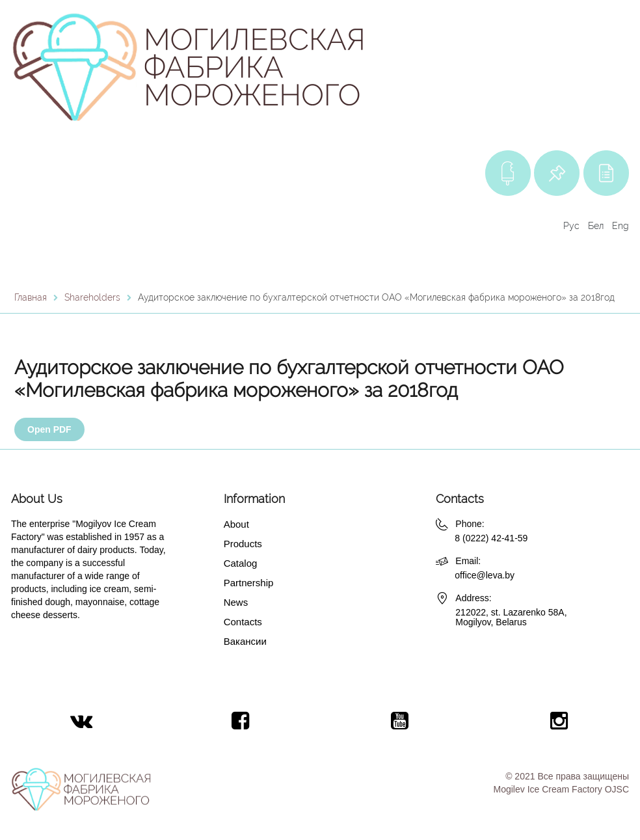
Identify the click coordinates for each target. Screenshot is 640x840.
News (236, 602)
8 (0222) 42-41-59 (491, 538)
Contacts (243, 622)
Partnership (249, 583)
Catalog (241, 563)
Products (243, 544)
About (236, 524)
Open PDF (49, 429)
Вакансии (245, 641)
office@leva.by (485, 575)
